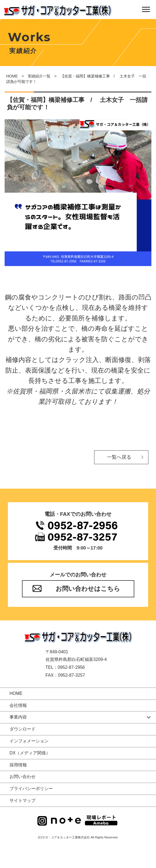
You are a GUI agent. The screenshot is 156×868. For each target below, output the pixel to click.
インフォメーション (29, 741)
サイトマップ (23, 800)
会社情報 (18, 705)
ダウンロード (23, 729)
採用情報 (18, 765)
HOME (12, 76)
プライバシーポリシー (31, 789)
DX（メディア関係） (30, 753)
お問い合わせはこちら (88, 589)
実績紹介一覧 (39, 76)
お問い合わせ (23, 777)
